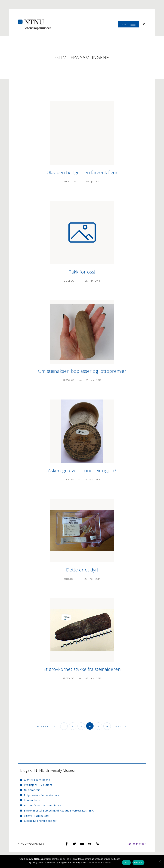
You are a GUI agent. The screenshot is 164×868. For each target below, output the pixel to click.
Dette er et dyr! (82, 570)
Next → (121, 726)
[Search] (144, 24)
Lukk (126, 862)
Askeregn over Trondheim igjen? (82, 470)
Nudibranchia (32, 790)
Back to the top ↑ (137, 844)
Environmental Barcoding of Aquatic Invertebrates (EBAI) (60, 811)
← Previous (47, 726)
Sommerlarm (32, 800)
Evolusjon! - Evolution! (38, 785)
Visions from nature (36, 816)
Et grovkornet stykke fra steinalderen (82, 669)
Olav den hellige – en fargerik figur (82, 172)
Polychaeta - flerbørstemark (42, 795)
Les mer (139, 862)
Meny (125, 24)
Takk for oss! (82, 272)
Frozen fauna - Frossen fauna (43, 805)
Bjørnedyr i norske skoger (40, 821)
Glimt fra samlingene (82, 57)
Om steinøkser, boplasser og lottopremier (82, 371)
